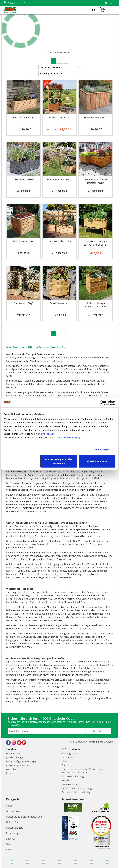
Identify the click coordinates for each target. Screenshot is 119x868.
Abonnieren (99, 731)
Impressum (48, 434)
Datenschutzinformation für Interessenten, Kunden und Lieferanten (85, 771)
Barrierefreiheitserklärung (76, 792)
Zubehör (11, 839)
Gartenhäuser (14, 811)
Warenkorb (12, 769)
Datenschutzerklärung (68, 437)
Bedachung (12, 833)
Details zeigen (102, 449)
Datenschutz (69, 765)
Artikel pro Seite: (49, 74)
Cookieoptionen (70, 784)
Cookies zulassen (97, 461)
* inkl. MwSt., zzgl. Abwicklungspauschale (91, 742)
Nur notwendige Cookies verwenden (59, 461)
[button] (106, 3)
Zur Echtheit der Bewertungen (78, 788)
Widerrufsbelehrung (73, 776)
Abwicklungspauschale (18, 765)
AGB (64, 761)
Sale (8, 844)
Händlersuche (14, 753)
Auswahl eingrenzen (60, 52)
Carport (10, 806)
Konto (9, 773)
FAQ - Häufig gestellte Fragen (22, 761)
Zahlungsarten (70, 753)
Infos (9, 849)
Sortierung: (46, 67)
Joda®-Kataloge (14, 757)
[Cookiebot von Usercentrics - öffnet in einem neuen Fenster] (102, 403)
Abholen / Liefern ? (14, 3)
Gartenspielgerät (15, 828)
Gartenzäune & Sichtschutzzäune (24, 817)
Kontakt (66, 780)
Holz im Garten (14, 822)
